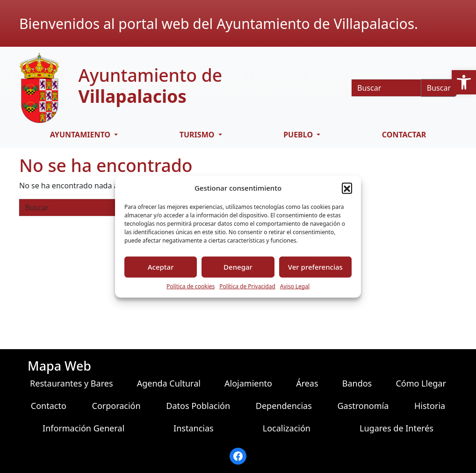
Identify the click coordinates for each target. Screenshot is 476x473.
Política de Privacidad (247, 286)
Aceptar (161, 267)
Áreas (307, 383)
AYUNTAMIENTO (81, 135)
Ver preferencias (315, 267)
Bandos (357, 383)
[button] (464, 82)
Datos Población (198, 406)
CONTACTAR (404, 135)
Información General (83, 428)
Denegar (238, 267)
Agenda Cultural (169, 383)
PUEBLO (299, 135)
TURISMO (198, 135)
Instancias (194, 428)
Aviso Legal (295, 286)
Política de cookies (191, 286)
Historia (430, 406)
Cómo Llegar (421, 383)
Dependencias (284, 406)
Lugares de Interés (397, 428)
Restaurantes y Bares (71, 383)
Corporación (116, 406)
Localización (287, 428)
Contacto (49, 406)
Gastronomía (363, 406)
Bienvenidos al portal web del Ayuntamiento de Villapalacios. (219, 24)
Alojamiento (248, 383)
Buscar (439, 88)
